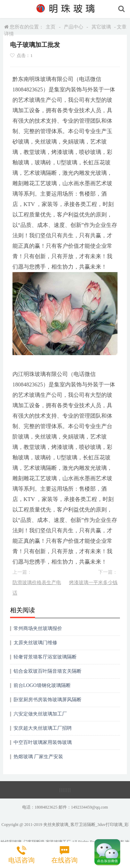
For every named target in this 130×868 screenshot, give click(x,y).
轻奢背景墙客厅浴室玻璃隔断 (45, 657)
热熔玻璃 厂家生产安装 (38, 757)
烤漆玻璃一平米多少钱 (93, 583)
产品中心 (73, 27)
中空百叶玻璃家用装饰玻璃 (43, 742)
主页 (51, 27)
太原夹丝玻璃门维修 (35, 643)
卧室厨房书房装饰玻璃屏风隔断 (47, 700)
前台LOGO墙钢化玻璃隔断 (42, 685)
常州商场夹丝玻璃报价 (38, 628)
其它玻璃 (101, 27)
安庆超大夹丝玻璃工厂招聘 (43, 728)
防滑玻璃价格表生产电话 (37, 588)
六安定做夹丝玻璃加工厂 (40, 714)
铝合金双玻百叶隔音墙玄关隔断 (47, 671)
